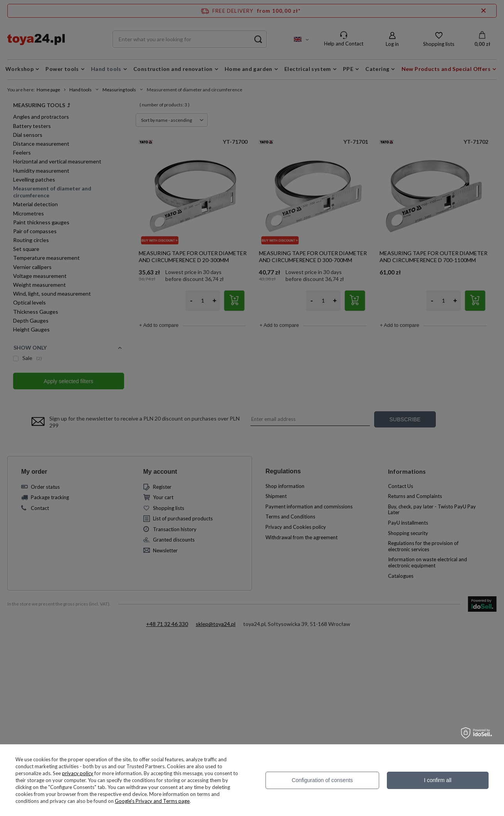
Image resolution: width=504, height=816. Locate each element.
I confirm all (438, 780)
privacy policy (78, 773)
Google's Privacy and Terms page (152, 801)
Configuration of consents (322, 780)
